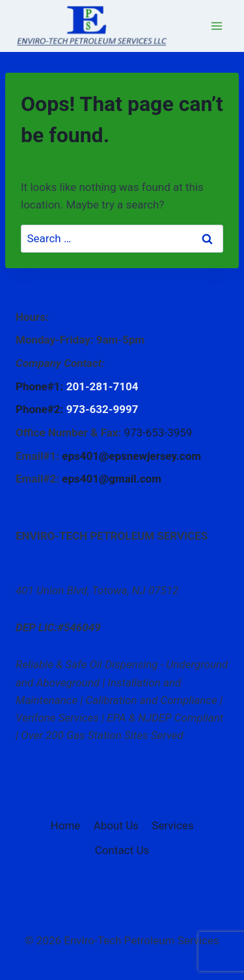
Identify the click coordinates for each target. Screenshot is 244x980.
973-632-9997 (102, 409)
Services (172, 825)
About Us (116, 825)
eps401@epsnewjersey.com (131, 456)
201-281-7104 (102, 386)
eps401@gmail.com (112, 479)
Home (66, 825)
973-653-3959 (158, 433)
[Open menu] (216, 26)
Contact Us (122, 850)
